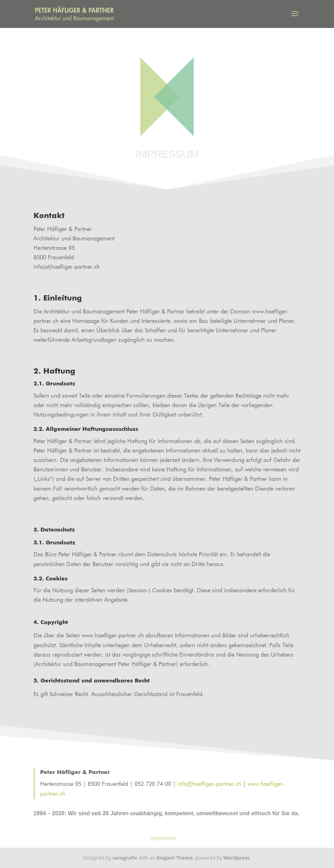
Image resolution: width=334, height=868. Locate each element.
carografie (125, 858)
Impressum (163, 838)
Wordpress (236, 858)
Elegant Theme (175, 858)
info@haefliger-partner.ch (209, 784)
